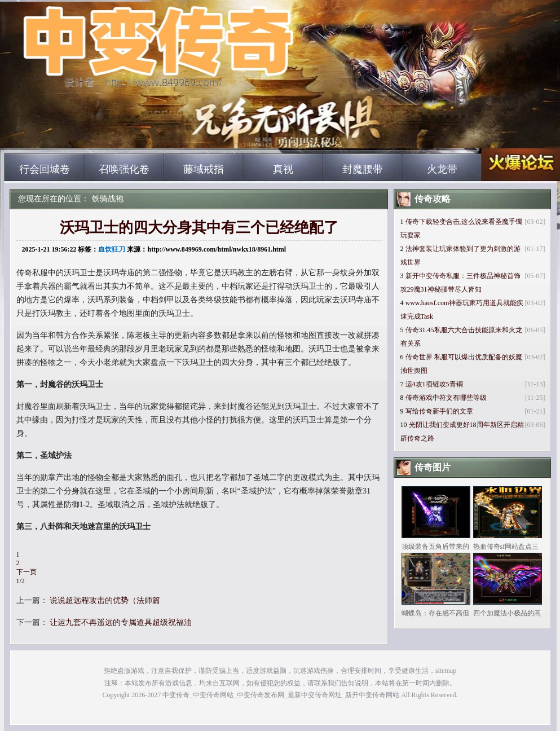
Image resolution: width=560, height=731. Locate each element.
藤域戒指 (204, 169)
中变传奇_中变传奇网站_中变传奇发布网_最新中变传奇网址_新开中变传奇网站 (112, 135)
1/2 (21, 581)
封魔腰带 (363, 169)
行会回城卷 (45, 169)
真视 (283, 169)
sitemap (446, 671)
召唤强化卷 (124, 169)
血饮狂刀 (112, 249)
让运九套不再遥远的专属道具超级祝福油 (121, 622)
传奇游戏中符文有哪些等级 (446, 398)
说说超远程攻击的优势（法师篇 (105, 600)
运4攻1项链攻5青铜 (434, 384)
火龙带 (442, 169)
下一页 (27, 572)
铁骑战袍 (108, 199)
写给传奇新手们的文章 (439, 411)
